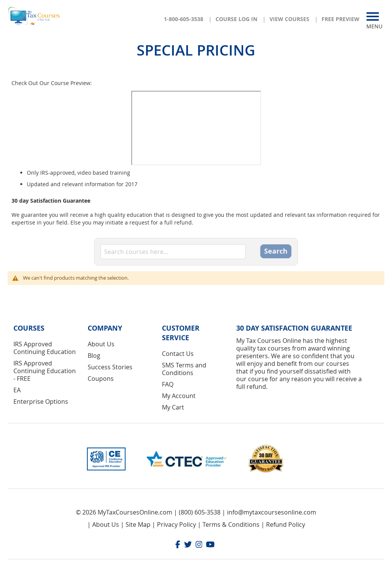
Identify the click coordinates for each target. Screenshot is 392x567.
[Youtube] (210, 545)
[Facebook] (178, 545)
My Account (179, 396)
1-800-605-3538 (184, 19)
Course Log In (236, 19)
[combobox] (173, 252)
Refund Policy (286, 524)
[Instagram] (199, 545)
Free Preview (341, 19)
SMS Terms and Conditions (184, 369)
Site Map (138, 524)
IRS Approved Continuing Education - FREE (45, 371)
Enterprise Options (41, 401)
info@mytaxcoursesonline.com (272, 512)
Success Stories (110, 367)
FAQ (168, 384)
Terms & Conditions (231, 524)
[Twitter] (188, 545)
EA (17, 390)
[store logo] (34, 16)
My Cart (173, 407)
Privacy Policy (176, 524)
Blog (94, 356)
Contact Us (178, 354)
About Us (101, 344)
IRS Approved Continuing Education (45, 348)
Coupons (101, 379)
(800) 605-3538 (200, 512)
